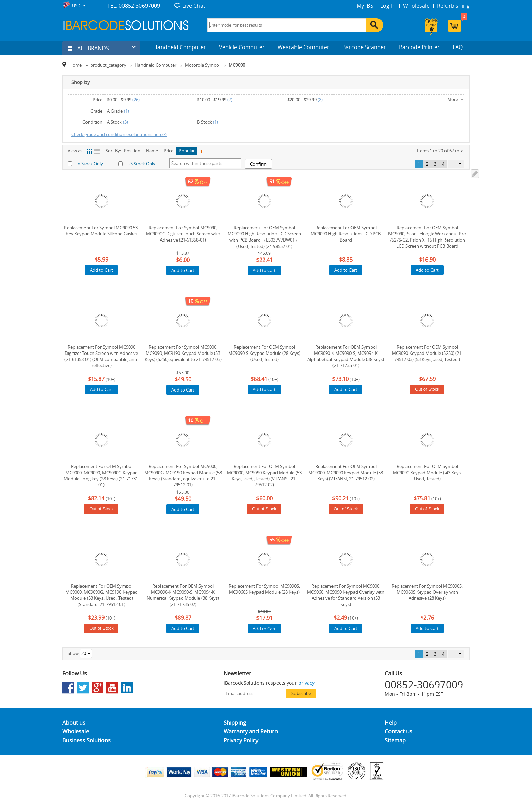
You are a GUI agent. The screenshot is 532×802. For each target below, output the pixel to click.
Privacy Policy (241, 740)
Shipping (235, 723)
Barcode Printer (419, 47)
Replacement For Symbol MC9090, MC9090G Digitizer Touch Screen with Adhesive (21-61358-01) (183, 234)
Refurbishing (453, 6)
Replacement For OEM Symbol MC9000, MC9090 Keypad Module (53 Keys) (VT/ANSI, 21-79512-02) (346, 473)
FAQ (458, 47)
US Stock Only (141, 164)
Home (75, 65)
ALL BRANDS (88, 48)
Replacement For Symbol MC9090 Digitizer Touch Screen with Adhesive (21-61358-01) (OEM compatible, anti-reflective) (101, 356)
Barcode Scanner (364, 47)
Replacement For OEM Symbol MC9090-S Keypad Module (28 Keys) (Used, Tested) (264, 353)
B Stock (205, 122)
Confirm (258, 164)
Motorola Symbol (203, 65)
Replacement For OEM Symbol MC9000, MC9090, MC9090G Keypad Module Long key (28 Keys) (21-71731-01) (102, 476)
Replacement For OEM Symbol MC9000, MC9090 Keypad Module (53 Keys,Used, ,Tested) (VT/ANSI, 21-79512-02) (264, 476)
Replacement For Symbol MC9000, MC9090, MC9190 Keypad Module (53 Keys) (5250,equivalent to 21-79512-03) (183, 353)
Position (132, 151)
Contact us (398, 731)
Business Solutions (87, 740)
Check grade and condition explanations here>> (119, 134)
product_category (108, 65)
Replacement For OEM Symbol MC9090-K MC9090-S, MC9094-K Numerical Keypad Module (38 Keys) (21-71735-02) (183, 595)
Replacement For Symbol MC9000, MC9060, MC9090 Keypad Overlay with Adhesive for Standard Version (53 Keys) (346, 595)
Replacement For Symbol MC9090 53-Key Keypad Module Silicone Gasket (102, 231)
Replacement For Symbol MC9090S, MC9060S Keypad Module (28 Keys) (264, 589)
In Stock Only (90, 164)
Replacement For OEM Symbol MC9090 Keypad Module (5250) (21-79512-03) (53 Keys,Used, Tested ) (427, 353)
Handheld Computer (180, 47)
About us (74, 723)
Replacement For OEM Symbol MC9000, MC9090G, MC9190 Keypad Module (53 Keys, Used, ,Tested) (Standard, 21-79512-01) (102, 595)
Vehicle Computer (242, 47)
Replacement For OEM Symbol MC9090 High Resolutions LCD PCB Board (346, 234)
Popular (187, 151)
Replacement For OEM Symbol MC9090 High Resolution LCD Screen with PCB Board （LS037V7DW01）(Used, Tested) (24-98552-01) (264, 237)
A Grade (115, 111)
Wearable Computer (303, 47)
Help (391, 723)
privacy (306, 683)
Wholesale (416, 6)
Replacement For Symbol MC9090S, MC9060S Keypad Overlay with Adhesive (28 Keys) (427, 592)
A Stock (114, 122)
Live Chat (194, 6)
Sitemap (395, 740)
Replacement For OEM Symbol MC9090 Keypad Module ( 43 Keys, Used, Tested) (427, 473)
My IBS (365, 6)
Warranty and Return (251, 731)
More (453, 99)
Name (152, 151)
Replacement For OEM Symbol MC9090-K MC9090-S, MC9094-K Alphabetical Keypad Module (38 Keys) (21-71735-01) (346, 356)
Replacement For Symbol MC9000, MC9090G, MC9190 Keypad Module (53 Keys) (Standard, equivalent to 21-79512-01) (183, 476)
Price (168, 151)
